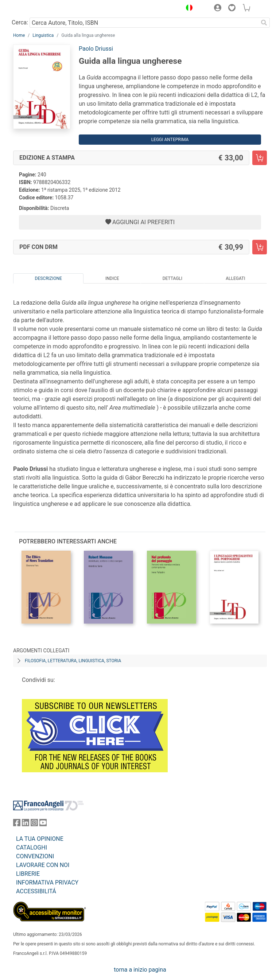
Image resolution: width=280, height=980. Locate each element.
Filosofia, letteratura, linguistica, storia (73, 661)
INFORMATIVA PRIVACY (47, 883)
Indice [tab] (112, 278)
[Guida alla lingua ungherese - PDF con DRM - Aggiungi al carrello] (260, 247)
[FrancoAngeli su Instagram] (34, 824)
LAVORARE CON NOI (43, 865)
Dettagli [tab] (172, 278)
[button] (187, 9)
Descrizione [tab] (48, 278)
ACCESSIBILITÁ (36, 891)
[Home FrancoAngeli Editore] (38, 9)
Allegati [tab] (235, 278)
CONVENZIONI (35, 856)
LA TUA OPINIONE (40, 839)
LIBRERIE (28, 874)
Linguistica (43, 35)
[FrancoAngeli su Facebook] (17, 824)
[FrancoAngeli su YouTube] (43, 824)
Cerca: (20, 22)
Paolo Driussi (96, 49)
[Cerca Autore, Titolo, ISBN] (144, 23)
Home (19, 35)
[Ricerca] (264, 23)
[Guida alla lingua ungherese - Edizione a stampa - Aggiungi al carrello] (260, 158)
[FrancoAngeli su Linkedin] (26, 824)
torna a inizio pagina (140, 970)
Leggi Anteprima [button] (170, 140)
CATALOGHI (32, 848)
